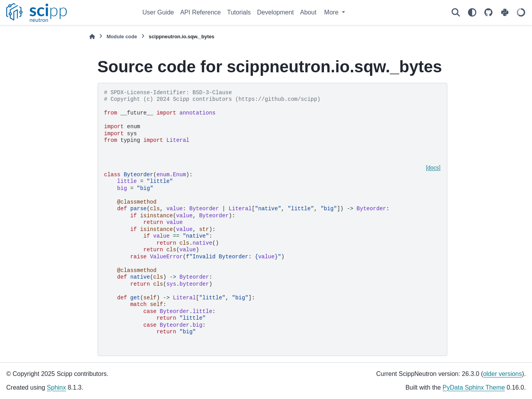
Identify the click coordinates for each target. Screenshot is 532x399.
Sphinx (56, 387)
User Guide (158, 12)
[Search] (455, 13)
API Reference (201, 12)
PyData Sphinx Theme (474, 387)
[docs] (433, 168)
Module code (122, 37)
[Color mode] (472, 13)
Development (276, 12)
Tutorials (239, 12)
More (332, 12)
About (308, 12)
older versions (503, 374)
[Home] (92, 37)
